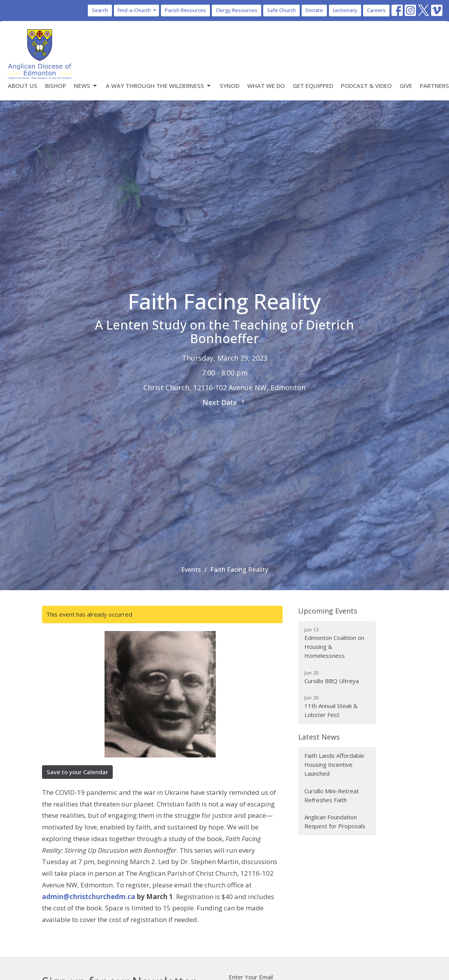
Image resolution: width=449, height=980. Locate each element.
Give (406, 86)
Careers (376, 10)
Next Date (224, 402)
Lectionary (345, 10)
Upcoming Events (328, 611)
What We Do (266, 86)
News (86, 86)
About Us (23, 86)
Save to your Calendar (77, 772)
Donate (314, 10)
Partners (434, 86)
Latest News (319, 737)
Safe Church (281, 10)
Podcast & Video (366, 86)
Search (100, 10)
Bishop (56, 86)
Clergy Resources (237, 10)
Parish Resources (185, 10)
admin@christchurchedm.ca (89, 897)
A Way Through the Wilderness (159, 86)
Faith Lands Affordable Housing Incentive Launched (334, 765)
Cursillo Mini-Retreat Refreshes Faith (332, 795)
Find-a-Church (137, 10)
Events (191, 570)
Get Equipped (313, 86)
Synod (230, 86)
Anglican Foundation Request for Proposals (335, 821)
